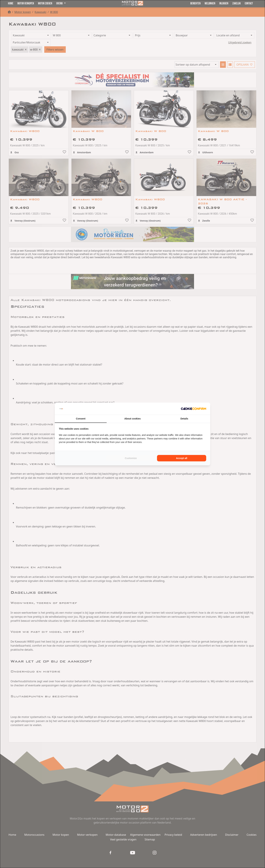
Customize (131, 458)
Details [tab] (184, 419)
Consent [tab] (81, 419)
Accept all (182, 458)
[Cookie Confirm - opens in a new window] (194, 409)
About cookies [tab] (132, 419)
